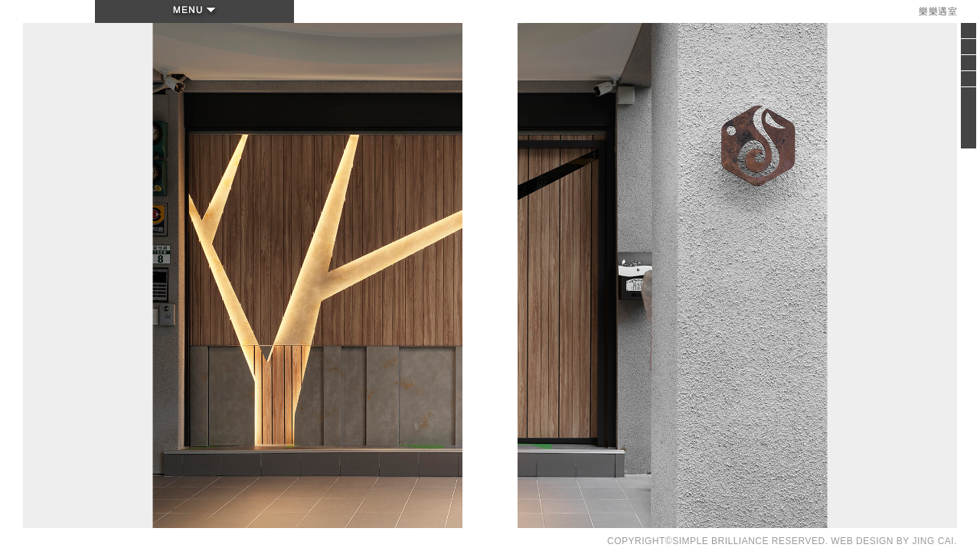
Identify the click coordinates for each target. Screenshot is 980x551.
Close (969, 35)
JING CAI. (934, 541)
